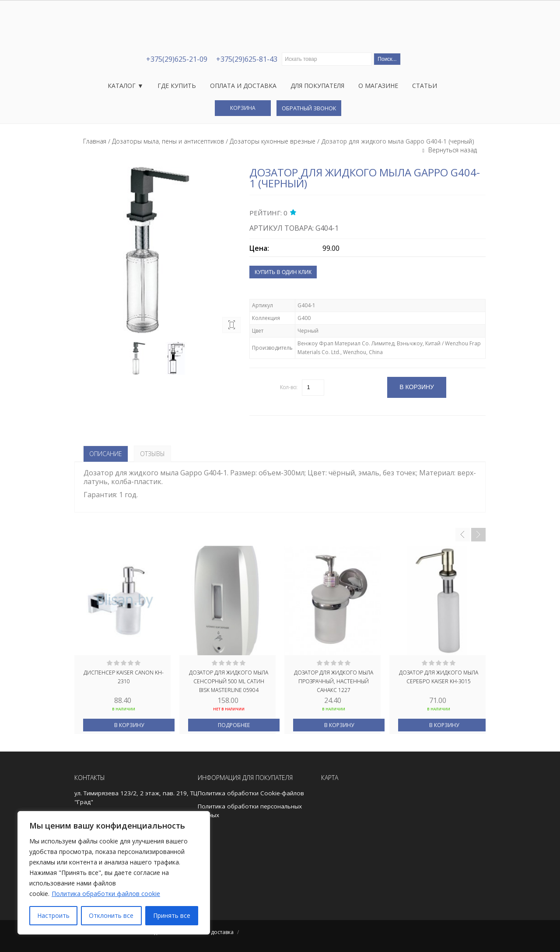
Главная (95, 141)
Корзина (243, 108)
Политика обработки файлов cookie (106, 894)
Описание (106, 454)
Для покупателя (317, 86)
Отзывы (152, 454)
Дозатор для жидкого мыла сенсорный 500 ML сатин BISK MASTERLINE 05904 (229, 681)
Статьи (425, 86)
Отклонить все (111, 915)
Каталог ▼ (126, 86)
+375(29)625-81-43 (247, 59)
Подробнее (234, 725)
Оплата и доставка (243, 86)
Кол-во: (289, 387)
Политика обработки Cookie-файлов (251, 793)
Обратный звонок (309, 108)
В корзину (129, 725)
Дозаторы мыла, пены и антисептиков (168, 141)
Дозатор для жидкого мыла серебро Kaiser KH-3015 (439, 677)
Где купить (177, 86)
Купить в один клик (283, 272)
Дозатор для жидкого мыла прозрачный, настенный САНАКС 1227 (334, 681)
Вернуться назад (452, 150)
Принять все (172, 915)
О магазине (378, 86)
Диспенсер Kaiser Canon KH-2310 (124, 677)
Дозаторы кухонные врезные (273, 141)
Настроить (53, 915)
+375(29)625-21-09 (177, 59)
